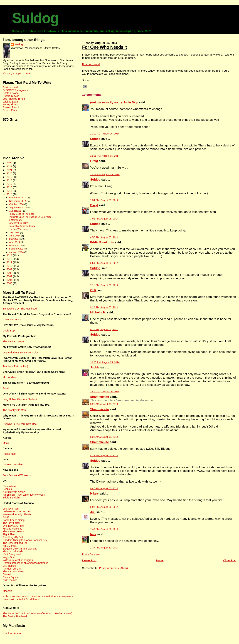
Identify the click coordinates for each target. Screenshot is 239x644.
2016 (10, 187)
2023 (10, 163)
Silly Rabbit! (9, 566)
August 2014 (16, 211)
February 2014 (17, 249)
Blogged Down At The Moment (20, 549)
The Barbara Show (13, 571)
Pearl (6, 388)
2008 (10, 273)
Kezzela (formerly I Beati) (17, 514)
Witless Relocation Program (18, 560)
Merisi (6, 443)
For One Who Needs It (105, 47)
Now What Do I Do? (19, 223)
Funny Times (10, 104)
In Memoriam (15, 220)
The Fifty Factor (11, 523)
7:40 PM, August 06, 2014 (104, 529)
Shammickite (100, 397)
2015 (10, 191)
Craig (94, 161)
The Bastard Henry (13, 531)
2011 (10, 262)
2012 (10, 259)
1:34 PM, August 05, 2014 (104, 200)
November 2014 (18, 201)
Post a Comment (91, 554)
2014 (10, 194)
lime (93, 534)
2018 (10, 180)
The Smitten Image (13, 341)
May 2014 (15, 239)
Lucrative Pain (11, 509)
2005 (10, 283)
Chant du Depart (12, 319)
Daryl (94, 205)
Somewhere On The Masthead (20, 309)
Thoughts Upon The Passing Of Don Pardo (30, 217)
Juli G (6, 517)
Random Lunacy (12, 569)
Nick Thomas (10, 580)
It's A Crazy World (12, 554)
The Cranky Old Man (14, 410)
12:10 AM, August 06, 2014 (105, 392)
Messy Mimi (9, 377)
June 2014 (15, 236)
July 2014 (15, 232)
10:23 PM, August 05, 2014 (105, 362)
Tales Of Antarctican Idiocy (22, 226)
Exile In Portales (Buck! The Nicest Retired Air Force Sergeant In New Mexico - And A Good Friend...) (38, 598)
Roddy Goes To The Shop (21, 214)
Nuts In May (9, 486)
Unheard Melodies (13, 465)
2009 (10, 269)
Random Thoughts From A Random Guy (25, 540)
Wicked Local (10, 102)
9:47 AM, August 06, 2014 (104, 488)
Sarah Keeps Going (14, 520)
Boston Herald (91, 64)
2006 (10, 280)
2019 (10, 177)
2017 (10, 184)
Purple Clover (11, 96)
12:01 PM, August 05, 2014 (105, 156)
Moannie (8, 591)
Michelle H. (98, 312)
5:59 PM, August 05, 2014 (104, 263)
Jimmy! (7, 574)
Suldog (35, 18)
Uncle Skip (9, 331)
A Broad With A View (14, 492)
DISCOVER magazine (16, 90)
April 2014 (15, 242)
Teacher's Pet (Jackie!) (15, 366)
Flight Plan (9, 534)
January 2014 (17, 252)
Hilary (94, 494)
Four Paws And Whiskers (17, 475)
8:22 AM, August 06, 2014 (104, 437)
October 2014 (17, 204)
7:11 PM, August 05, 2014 (104, 285)
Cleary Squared (11, 577)
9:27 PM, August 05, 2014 (104, 329)
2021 (10, 170)
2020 (10, 173)
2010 (10, 266)
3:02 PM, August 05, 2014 (104, 219)
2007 (10, 276)
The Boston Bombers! (15, 616)
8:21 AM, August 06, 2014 (104, 404)
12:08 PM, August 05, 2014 (105, 174)
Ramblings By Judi (13, 537)
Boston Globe (11, 93)
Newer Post (89, 560)
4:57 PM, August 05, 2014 (104, 237)
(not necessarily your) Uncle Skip (114, 102)
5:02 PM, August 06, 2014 (104, 507)
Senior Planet (11, 110)
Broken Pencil (11, 107)
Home (160, 560)
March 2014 (16, 245)
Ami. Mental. (10, 546)
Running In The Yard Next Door (20, 424)
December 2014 (18, 198)
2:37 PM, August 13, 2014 (104, 548)
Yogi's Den (9, 557)
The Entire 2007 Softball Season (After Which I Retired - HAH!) (37, 613)
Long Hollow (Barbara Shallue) (20, 399)
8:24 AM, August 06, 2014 (104, 455)
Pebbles (7, 489)
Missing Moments (12, 529)
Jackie (95, 367)
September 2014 (18, 207)
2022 (10, 166)
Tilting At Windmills (13, 551)
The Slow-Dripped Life (15, 543)
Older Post (230, 560)
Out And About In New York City (20, 353)
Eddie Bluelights (102, 242)
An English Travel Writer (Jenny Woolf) (24, 495)
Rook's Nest (9, 454)
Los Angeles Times (14, 99)
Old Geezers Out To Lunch (17, 511)
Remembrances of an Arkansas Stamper (25, 563)
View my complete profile (17, 73)
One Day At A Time (13, 526)
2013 (10, 255)
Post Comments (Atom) (113, 568)
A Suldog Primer (12, 633)
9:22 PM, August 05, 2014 (104, 307)
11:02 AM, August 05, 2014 (105, 134)
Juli (93, 512)
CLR (93, 290)
